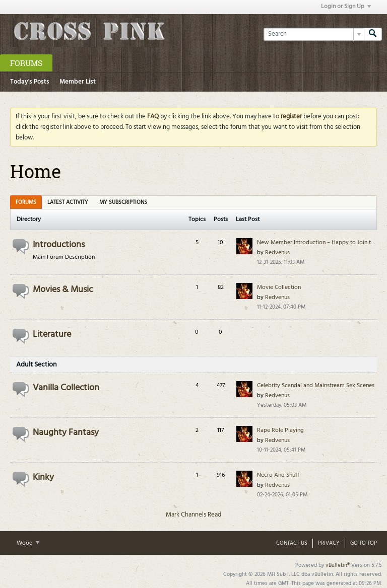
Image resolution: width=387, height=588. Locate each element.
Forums (26, 63)
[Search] (314, 34)
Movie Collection (279, 287)
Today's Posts (30, 82)
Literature (52, 335)
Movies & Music (63, 290)
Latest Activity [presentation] (68, 202)
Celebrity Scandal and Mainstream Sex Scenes (316, 386)
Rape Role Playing (280, 430)
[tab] (26, 202)
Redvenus (277, 253)
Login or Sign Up (346, 7)
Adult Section (37, 365)
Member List (78, 82)
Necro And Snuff (278, 475)
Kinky (43, 477)
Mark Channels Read (193, 515)
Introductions (59, 245)
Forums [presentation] (26, 202)
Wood (28, 543)
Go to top (364, 543)
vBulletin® (338, 565)
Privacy (329, 543)
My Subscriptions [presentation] (123, 202)
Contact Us (292, 543)
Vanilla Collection (66, 388)
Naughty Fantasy (66, 433)
